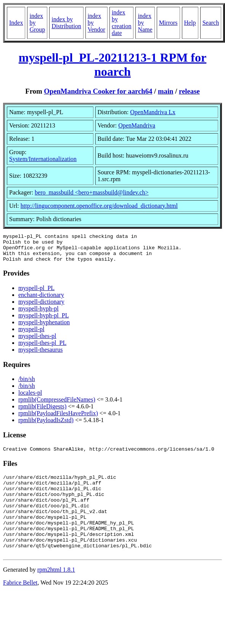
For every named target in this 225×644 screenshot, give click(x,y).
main (166, 91)
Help (190, 23)
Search (211, 23)
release (189, 91)
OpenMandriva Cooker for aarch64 (98, 91)
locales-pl (30, 398)
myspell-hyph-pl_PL (43, 321)
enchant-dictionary (41, 300)
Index (16, 23)
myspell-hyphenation (44, 328)
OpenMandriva (137, 125)
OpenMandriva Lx (153, 112)
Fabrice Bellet (20, 605)
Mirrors (168, 23)
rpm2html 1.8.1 (56, 592)
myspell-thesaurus (40, 355)
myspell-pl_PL (36, 294)
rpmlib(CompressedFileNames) (57, 405)
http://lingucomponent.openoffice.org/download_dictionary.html (99, 206)
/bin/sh (27, 385)
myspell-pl (31, 335)
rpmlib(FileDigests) (42, 412)
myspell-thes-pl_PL (42, 348)
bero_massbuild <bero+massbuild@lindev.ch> (92, 192)
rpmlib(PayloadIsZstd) (46, 426)
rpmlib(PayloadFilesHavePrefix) (58, 419)
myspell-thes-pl (37, 342)
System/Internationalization (43, 159)
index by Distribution (66, 23)
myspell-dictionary (41, 307)
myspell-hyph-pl (39, 314)
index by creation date (122, 23)
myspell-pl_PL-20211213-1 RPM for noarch (112, 65)
